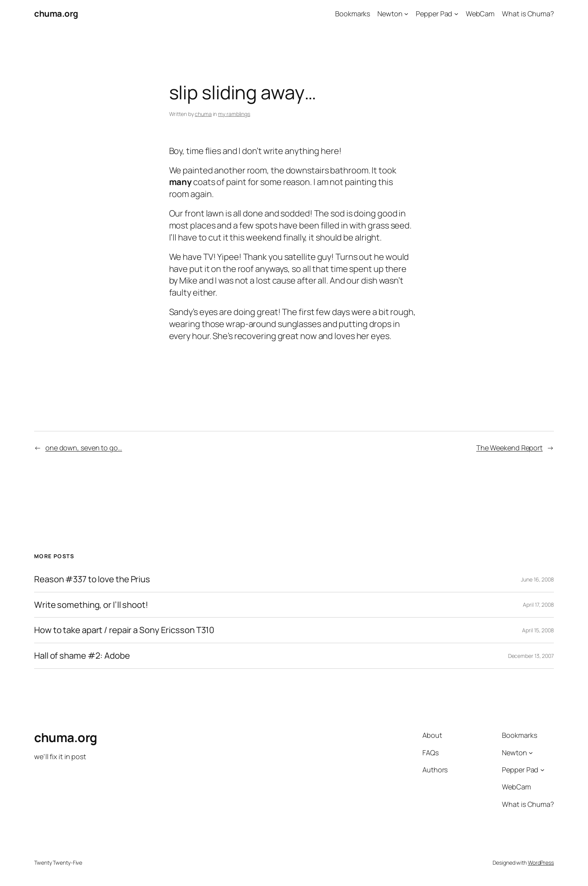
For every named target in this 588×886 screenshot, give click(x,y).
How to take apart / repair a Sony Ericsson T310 (124, 630)
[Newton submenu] (406, 14)
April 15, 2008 (538, 630)
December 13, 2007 (531, 656)
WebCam (480, 14)
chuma (203, 114)
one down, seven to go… (84, 448)
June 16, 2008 (537, 579)
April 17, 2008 (538, 605)
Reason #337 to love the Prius (92, 579)
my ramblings (234, 114)
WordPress (541, 863)
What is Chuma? (528, 14)
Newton (390, 14)
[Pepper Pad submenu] (456, 14)
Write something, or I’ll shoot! (91, 605)
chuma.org (56, 14)
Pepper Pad (434, 14)
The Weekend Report (509, 448)
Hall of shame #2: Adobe (82, 656)
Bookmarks (353, 14)
